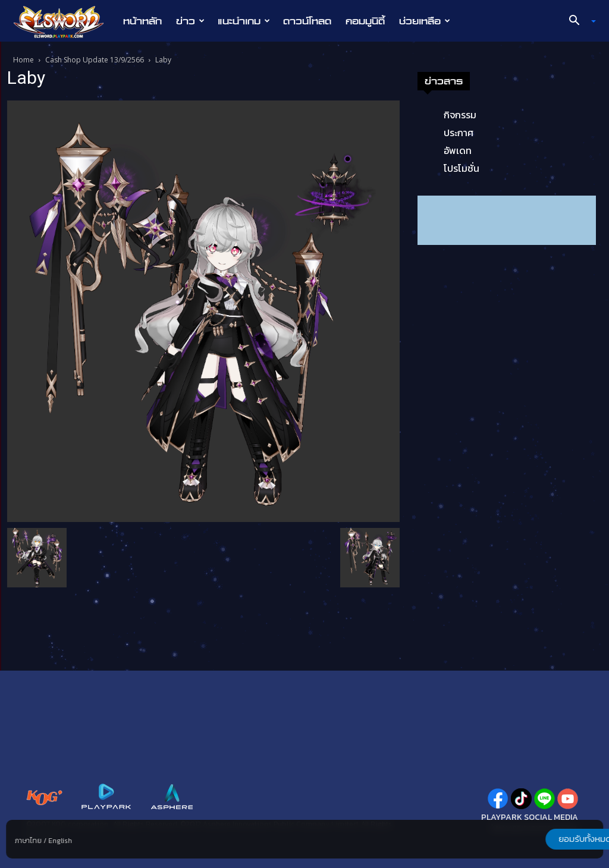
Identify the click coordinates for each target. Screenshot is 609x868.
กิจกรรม (460, 115)
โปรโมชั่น (462, 168)
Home (23, 60)
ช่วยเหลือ (425, 21)
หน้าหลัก (142, 21)
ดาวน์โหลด (307, 21)
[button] (578, 21)
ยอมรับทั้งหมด (541, 839)
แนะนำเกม (244, 21)
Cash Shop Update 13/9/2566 (95, 60)
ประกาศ (459, 133)
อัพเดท (458, 150)
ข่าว (190, 21)
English (60, 841)
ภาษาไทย (28, 841)
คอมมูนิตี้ (365, 21)
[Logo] (65, 21)
